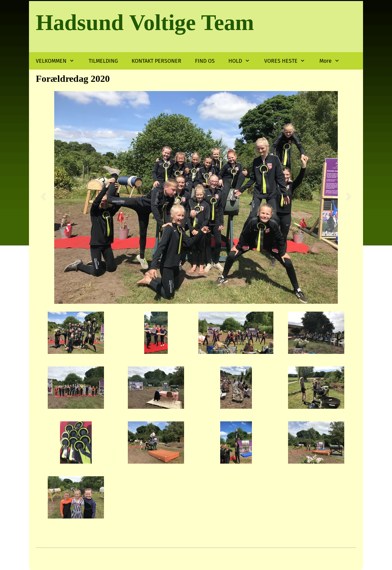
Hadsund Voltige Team (145, 22)
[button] (43, 198)
